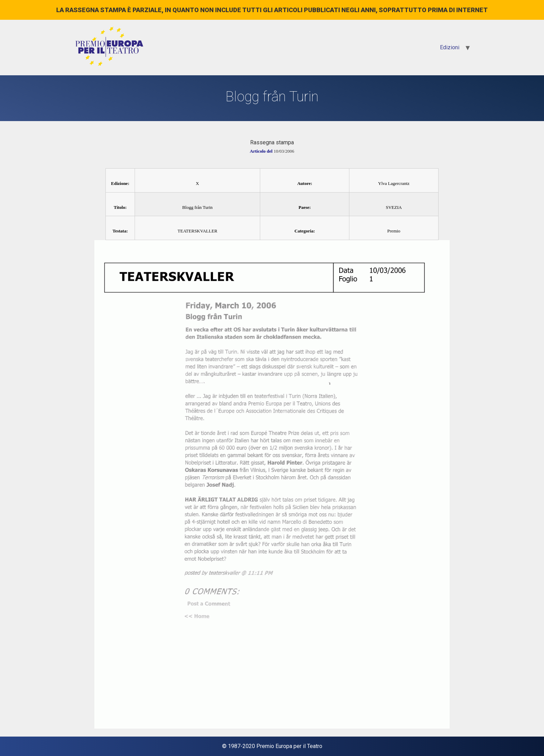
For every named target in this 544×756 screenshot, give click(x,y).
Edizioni (450, 47)
